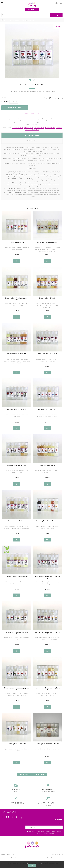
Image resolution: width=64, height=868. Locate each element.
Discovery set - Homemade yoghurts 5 (47, 689)
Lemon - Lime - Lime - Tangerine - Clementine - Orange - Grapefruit (17, 249)
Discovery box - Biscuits (47, 298)
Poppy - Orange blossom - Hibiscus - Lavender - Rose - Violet (17, 750)
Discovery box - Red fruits (32, 85)
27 (17, 255)
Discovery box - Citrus (17, 242)
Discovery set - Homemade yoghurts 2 (17, 633)
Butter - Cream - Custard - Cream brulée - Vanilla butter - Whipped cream (17, 583)
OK (32, 865)
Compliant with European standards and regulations (48, 801)
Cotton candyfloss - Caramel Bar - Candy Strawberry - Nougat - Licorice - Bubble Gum (17, 527)
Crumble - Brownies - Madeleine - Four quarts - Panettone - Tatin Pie (47, 471)
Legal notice (5, 861)
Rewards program (57, 854)
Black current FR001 (18, 128)
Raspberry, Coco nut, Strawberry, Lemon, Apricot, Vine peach (47, 583)
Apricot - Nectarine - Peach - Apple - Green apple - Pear (17, 416)
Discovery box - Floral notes (17, 744)
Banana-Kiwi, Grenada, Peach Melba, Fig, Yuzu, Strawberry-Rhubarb (47, 694)
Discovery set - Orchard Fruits (17, 409)
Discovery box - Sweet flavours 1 (47, 521)
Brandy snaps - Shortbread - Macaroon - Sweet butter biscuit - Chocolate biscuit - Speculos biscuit (47, 305)
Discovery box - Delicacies (17, 521)
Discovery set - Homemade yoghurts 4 (17, 689)
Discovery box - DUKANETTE (17, 354)
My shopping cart (57, 861)
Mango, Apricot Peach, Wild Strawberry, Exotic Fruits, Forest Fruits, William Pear (47, 639)
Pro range (32, 9)
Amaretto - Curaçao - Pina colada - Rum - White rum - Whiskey (17, 304)
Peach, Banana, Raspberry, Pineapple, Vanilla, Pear (17, 639)
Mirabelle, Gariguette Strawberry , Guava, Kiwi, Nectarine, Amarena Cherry (17, 694)
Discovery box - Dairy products (17, 577)
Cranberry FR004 (39, 128)
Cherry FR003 (29, 128)
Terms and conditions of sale (10, 858)
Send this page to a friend (32, 113)
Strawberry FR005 (50, 128)
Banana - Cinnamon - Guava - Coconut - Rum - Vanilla (47, 750)
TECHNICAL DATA (32, 135)
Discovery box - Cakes (47, 465)
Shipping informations (8, 854)
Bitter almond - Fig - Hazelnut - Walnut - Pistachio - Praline (17, 471)
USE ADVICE (32, 141)
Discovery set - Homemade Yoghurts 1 (47, 577)
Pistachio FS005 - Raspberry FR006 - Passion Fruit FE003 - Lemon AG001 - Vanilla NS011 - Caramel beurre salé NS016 (47, 250)
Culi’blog (17, 817)
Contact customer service (54, 858)
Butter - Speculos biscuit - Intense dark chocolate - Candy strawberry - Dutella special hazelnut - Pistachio (17, 361)
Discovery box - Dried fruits (17, 465)
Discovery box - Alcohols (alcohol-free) (17, 299)
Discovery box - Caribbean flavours (47, 744)
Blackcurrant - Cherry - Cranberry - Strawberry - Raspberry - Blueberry (47, 416)
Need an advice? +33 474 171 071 (16, 801)
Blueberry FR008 (34, 130)
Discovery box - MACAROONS (47, 242)
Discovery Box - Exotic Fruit (47, 354)
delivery (16, 788)
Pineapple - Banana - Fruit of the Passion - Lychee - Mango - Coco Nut (47, 360)
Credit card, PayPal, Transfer (48, 788)
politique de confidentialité (56, 831)
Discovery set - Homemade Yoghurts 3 (47, 633)
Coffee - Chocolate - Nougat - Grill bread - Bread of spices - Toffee (47, 527)
